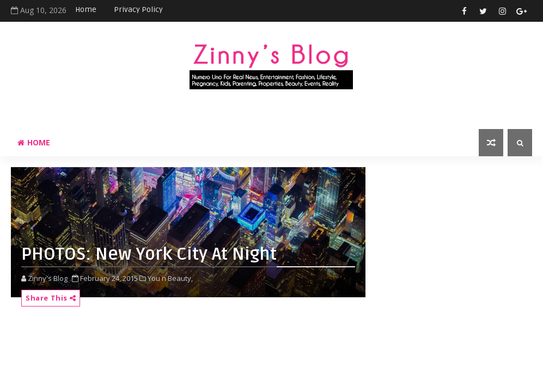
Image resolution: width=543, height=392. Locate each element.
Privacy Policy (138, 10)
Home (86, 10)
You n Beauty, (170, 278)
